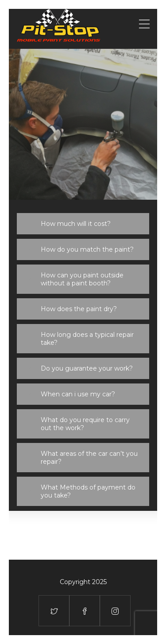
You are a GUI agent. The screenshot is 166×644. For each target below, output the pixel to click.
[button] (83, 224)
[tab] (83, 224)
